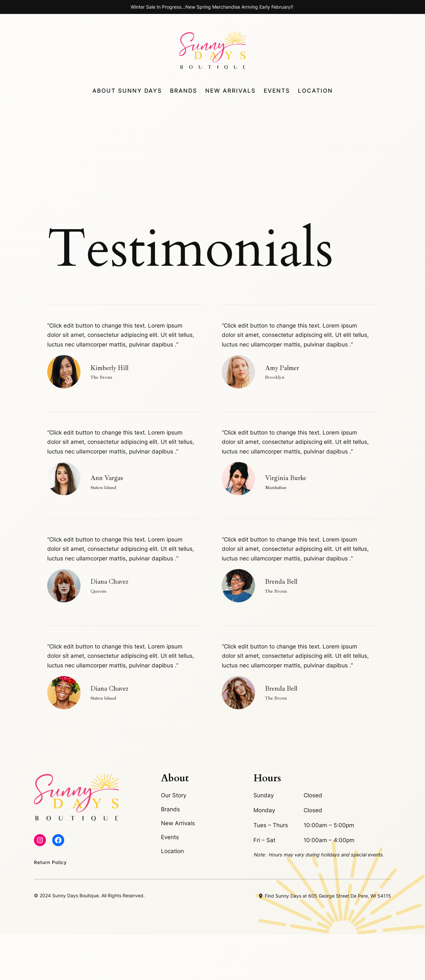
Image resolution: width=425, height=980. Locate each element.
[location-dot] (261, 942)
